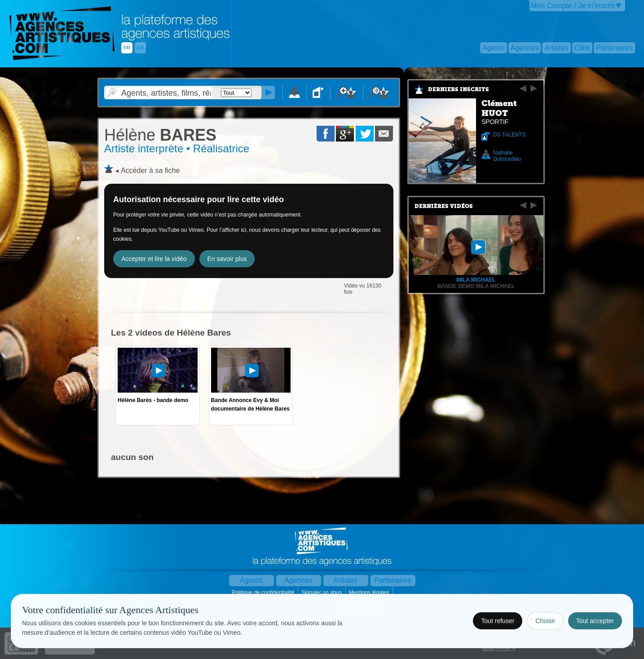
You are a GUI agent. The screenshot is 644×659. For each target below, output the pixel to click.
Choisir (545, 621)
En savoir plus (227, 259)
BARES (160, 135)
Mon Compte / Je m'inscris (573, 6)
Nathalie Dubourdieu (507, 156)
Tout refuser (498, 621)
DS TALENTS (509, 135)
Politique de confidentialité (264, 593)
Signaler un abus (322, 593)
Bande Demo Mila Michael (476, 286)
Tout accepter (595, 621)
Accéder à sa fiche (150, 170)
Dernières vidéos (444, 206)
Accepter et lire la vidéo (154, 259)
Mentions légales (369, 593)
